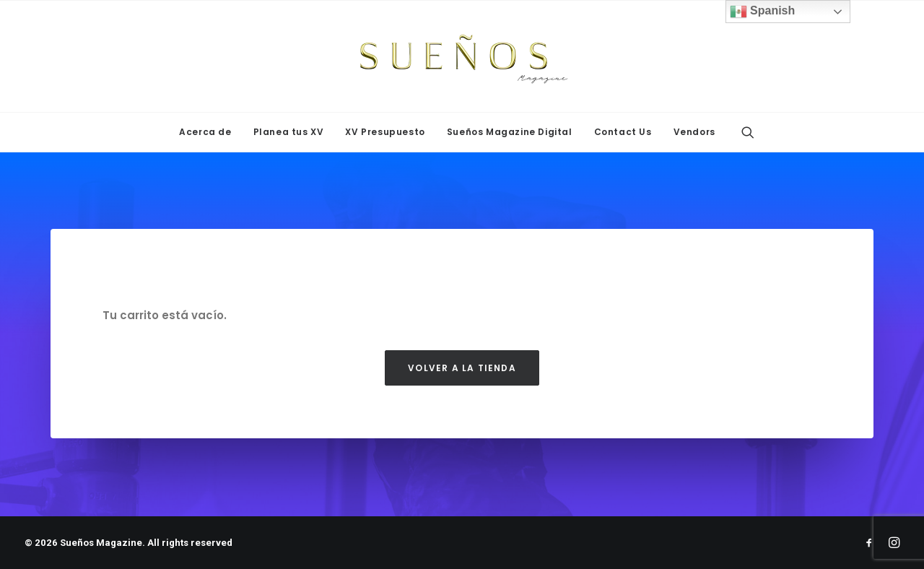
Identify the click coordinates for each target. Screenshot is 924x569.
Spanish (763, 12)
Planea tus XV (289, 132)
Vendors (694, 132)
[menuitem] (205, 132)
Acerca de (205, 132)
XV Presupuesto (385, 132)
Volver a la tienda (462, 368)
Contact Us (623, 132)
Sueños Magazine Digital (510, 132)
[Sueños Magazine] (462, 56)
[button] (748, 132)
